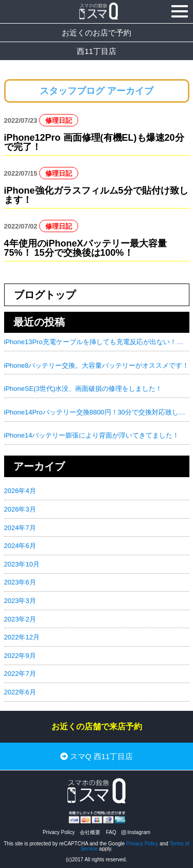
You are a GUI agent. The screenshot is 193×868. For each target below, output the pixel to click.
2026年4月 (20, 491)
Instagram (136, 832)
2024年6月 (20, 546)
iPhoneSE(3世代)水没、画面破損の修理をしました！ (83, 389)
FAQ (111, 832)
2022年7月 (20, 674)
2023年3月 (20, 601)
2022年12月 (22, 637)
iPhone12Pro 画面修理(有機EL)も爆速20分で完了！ (94, 142)
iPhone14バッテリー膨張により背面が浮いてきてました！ (92, 435)
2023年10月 (22, 564)
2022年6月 (20, 692)
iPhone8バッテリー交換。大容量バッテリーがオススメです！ (97, 365)
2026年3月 (20, 509)
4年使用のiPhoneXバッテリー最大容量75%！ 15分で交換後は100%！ (85, 248)
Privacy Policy (59, 832)
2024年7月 (20, 528)
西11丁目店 (97, 51)
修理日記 (59, 120)
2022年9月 (20, 656)
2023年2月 (20, 619)
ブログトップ (45, 295)
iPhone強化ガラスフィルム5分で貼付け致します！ (96, 195)
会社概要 (90, 832)
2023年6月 (20, 582)
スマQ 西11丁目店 (97, 756)
